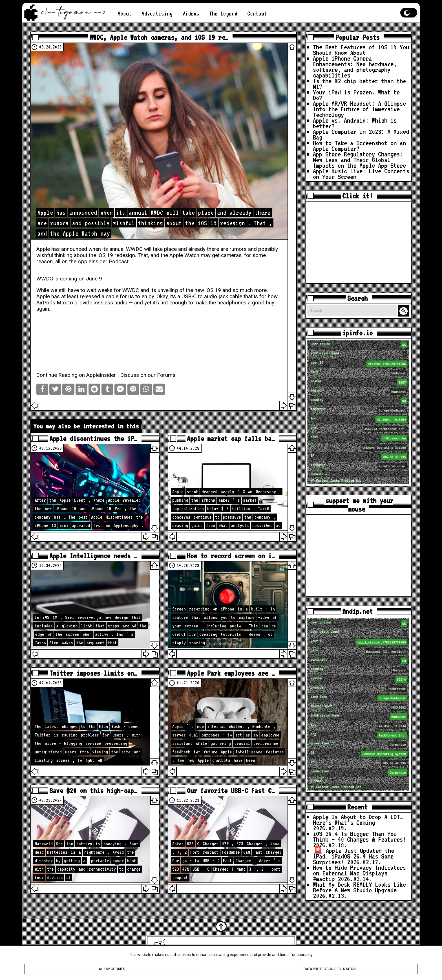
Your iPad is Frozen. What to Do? (356, 95)
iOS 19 (105, 255)
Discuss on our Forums (148, 375)
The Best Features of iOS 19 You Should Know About (361, 50)
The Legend (223, 13)
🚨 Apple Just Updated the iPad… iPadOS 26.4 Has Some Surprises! (353, 856)
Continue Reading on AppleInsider (76, 375)
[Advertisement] (358, 242)
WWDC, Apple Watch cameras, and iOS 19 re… (159, 37)
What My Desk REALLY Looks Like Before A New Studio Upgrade (359, 887)
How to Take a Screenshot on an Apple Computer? (359, 146)
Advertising (157, 13)
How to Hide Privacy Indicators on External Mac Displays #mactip (359, 873)
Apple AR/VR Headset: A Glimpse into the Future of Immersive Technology (359, 109)
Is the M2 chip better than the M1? (359, 84)
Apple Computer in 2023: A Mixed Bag (361, 134)
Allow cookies (112, 969)
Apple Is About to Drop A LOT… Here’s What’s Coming (358, 819)
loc (359, 420)
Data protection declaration (330, 969)
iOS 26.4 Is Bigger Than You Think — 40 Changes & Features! (359, 836)
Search (405, 311)
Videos (191, 13)
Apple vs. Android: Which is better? (355, 123)
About (125, 13)
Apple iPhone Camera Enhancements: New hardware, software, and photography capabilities (355, 67)
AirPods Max (52, 303)
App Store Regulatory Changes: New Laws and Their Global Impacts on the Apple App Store (359, 160)
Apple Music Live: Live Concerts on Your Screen (361, 174)
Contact (257, 13)
